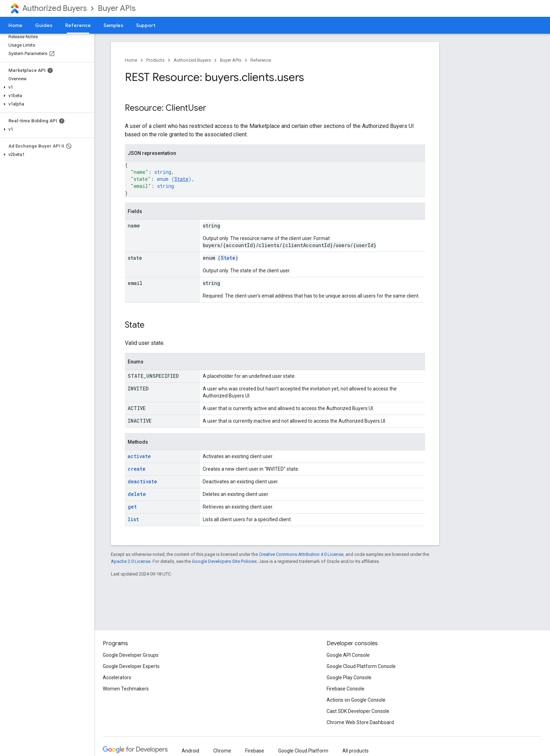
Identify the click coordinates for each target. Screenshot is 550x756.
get (132, 507)
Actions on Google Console (356, 700)
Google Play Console (349, 677)
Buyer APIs (117, 8)
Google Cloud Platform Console (361, 666)
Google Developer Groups (131, 655)
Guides (44, 25)
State (181, 179)
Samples (113, 25)
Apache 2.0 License (131, 561)
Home (15, 25)
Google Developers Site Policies (224, 561)
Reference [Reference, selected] (78, 25)
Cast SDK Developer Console (358, 711)
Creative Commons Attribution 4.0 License (301, 554)
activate (139, 456)
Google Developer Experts (131, 666)
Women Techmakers (126, 689)
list (133, 519)
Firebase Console (346, 689)
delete (137, 494)
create (137, 469)
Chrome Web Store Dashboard (360, 722)
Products (155, 60)
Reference (261, 60)
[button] (46, 87)
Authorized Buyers (55, 8)
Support (146, 25)
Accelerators (117, 677)
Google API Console (348, 655)
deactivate (142, 481)
